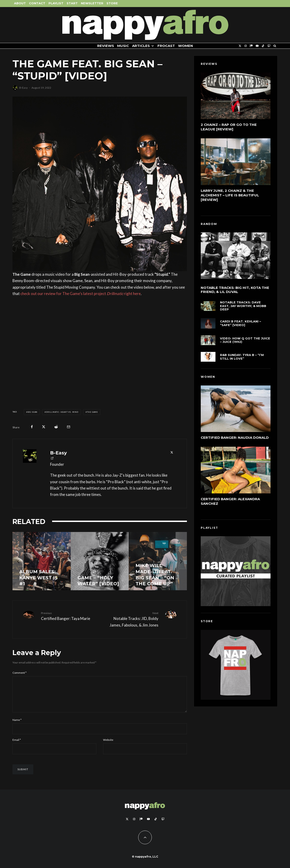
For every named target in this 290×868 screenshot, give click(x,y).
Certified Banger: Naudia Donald (235, 438)
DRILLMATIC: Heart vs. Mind (62, 412)
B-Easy (23, 88)
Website (108, 745)
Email (17, 745)
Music (123, 46)
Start (72, 3)
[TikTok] (263, 46)
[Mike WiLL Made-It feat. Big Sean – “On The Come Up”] (158, 561)
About (20, 3)
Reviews (106, 46)
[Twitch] (269, 46)
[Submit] (56, 427)
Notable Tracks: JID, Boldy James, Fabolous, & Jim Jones (131, 619)
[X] (240, 46)
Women (186, 46)
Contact (37, 3)
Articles (141, 46)
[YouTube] (257, 46)
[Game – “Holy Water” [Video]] (100, 561)
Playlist (56, 3)
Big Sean (33, 412)
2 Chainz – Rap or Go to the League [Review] (229, 127)
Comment (19, 673)
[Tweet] (44, 427)
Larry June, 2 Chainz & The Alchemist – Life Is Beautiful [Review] (230, 195)
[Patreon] (251, 46)
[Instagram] (246, 46)
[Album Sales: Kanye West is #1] (42, 561)
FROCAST (166, 46)
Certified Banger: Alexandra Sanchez (230, 503)
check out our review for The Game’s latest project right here (81, 294)
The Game (92, 412)
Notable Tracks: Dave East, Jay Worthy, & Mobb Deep (243, 307)
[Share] (32, 427)
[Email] (69, 427)
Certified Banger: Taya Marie (69, 616)
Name (17, 725)
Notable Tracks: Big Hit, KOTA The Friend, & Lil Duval (235, 290)
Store (112, 3)
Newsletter (92, 3)
